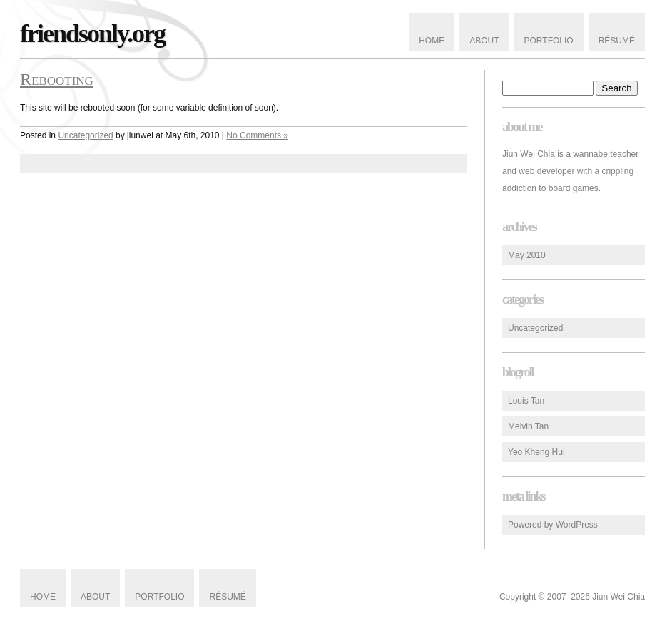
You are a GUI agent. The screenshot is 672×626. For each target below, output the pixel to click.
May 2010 (527, 255)
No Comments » (257, 135)
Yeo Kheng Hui (536, 452)
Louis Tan (526, 401)
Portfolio (549, 41)
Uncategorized (535, 328)
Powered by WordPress (553, 525)
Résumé (617, 41)
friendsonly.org (92, 34)
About (484, 41)
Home (432, 41)
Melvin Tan (528, 426)
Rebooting (57, 79)
